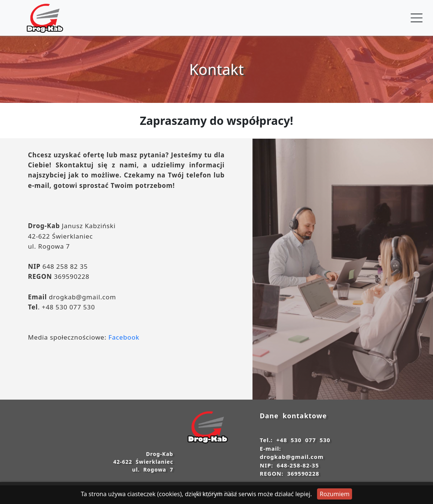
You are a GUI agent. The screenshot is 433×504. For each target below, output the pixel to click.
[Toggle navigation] (417, 18)
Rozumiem (335, 494)
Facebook (124, 337)
